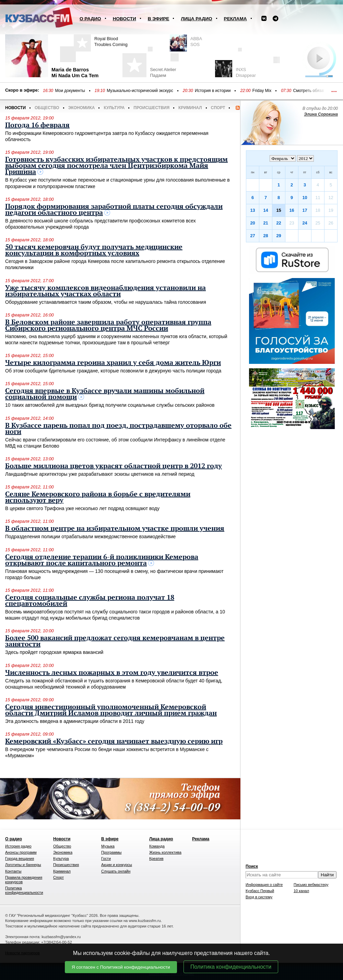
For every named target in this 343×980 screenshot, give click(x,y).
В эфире (159, 19)
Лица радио (196, 19)
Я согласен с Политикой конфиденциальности (121, 967)
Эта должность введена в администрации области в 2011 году (75, 721)
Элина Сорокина (321, 114)
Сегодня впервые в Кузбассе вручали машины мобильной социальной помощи (105, 394)
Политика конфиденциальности (231, 967)
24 (305, 223)
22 (279, 223)
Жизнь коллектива (165, 852)
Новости (125, 19)
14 (265, 210)
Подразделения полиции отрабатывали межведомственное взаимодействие (90, 537)
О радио (90, 19)
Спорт (218, 108)
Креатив (156, 858)
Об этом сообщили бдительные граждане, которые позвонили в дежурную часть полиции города (113, 371)
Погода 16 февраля (37, 125)
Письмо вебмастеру (311, 885)
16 (292, 210)
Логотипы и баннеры (23, 865)
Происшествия (151, 108)
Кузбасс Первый (260, 891)
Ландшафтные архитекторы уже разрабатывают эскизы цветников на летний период (100, 474)
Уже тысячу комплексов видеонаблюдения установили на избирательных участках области (105, 291)
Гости (106, 858)
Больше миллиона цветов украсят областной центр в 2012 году (114, 466)
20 (252, 223)
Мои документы (70, 91)
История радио (18, 846)
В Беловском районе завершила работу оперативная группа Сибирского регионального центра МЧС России (108, 325)
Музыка (108, 846)
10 (305, 198)
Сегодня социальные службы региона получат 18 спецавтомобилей (90, 601)
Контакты (13, 871)
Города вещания (20, 858)
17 (305, 210)
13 (252, 210)
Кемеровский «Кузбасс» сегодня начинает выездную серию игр (114, 741)
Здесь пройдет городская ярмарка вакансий (54, 652)
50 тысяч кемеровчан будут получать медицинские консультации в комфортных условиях (94, 250)
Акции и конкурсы (117, 865)
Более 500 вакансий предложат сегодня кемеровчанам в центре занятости (115, 641)
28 (265, 236)
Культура (114, 108)
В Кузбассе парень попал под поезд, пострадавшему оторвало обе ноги (118, 429)
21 (265, 223)
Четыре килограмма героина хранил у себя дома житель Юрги (113, 363)
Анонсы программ (21, 852)
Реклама (235, 19)
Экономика (82, 108)
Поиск (252, 866)
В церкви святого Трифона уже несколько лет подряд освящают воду (82, 508)
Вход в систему (259, 897)
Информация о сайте (264, 885)
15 (279, 210)
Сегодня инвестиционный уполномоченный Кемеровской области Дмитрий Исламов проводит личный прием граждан (111, 710)
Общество (47, 108)
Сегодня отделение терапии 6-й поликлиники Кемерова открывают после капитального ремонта (102, 560)
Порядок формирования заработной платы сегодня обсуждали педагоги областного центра (114, 210)
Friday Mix (262, 91)
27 (252, 236)
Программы (111, 852)
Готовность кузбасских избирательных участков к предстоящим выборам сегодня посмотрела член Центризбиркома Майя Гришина (116, 166)
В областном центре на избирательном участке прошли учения (115, 529)
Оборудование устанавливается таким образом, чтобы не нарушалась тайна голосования (106, 302)
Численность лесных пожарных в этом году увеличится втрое (112, 673)
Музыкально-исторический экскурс (140, 91)
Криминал (190, 108)
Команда (157, 846)
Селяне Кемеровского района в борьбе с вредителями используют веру (98, 497)
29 (279, 236)
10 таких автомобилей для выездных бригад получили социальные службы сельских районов (110, 405)
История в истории (213, 91)
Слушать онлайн (116, 871)
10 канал (301, 891)
